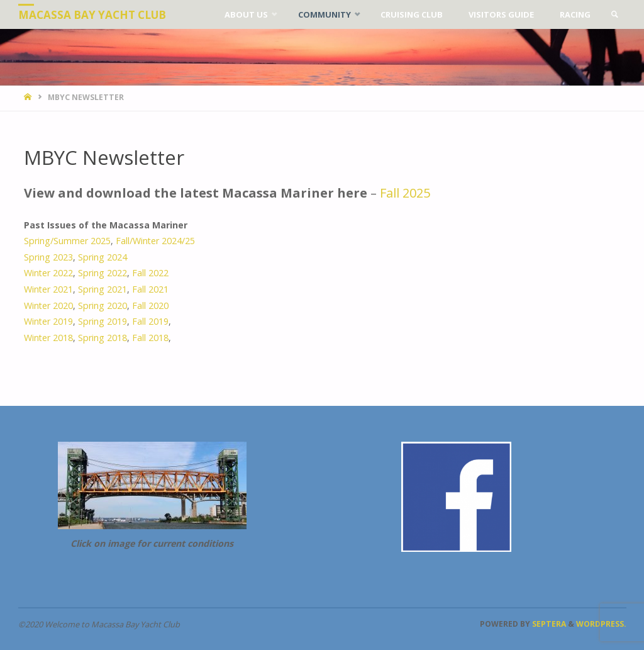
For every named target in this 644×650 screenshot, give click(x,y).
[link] (614, 14)
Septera (548, 624)
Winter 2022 (48, 273)
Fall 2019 (150, 321)
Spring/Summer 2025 (67, 241)
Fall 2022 (150, 273)
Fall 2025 (405, 193)
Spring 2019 (103, 321)
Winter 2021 (48, 289)
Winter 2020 (48, 305)
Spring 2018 (103, 338)
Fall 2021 (150, 289)
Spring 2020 (103, 305)
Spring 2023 (48, 257)
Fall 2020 (150, 305)
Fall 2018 (150, 338)
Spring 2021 (103, 289)
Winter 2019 (48, 321)
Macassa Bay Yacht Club (92, 15)
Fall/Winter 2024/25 (155, 241)
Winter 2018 (48, 338)
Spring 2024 (103, 257)
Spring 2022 (101, 273)
